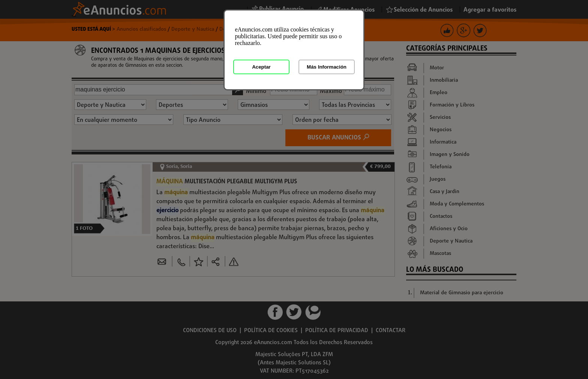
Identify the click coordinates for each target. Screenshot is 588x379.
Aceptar (261, 67)
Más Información (327, 67)
